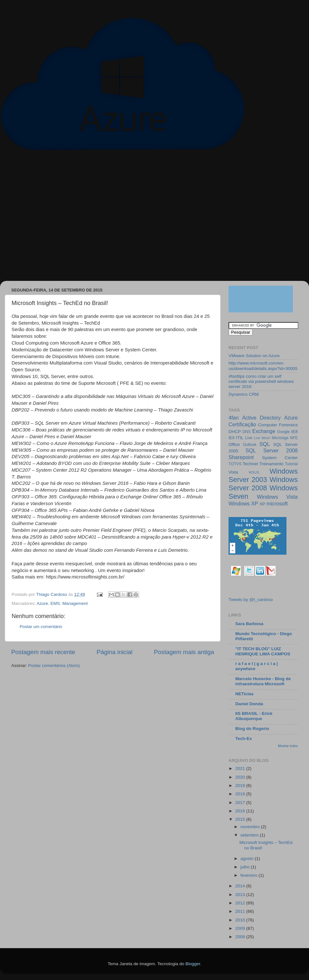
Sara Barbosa (249, 624)
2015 (241, 819)
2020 (241, 777)
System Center (280, 458)
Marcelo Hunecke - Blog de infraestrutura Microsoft (263, 681)
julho (246, 867)
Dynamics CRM (244, 394)
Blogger (193, 964)
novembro (251, 827)
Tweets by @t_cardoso (251, 600)
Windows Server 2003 (263, 475)
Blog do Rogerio (252, 729)
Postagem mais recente (43, 652)
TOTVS (235, 464)
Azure (42, 603)
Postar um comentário (41, 627)
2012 (241, 903)
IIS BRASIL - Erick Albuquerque (254, 716)
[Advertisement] (60, 219)
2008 (241, 937)
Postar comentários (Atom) (54, 666)
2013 (241, 895)
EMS (55, 603)
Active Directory (261, 418)
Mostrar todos (288, 746)
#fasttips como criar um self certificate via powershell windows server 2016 (261, 381)
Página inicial (114, 652)
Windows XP (243, 504)
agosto (248, 859)
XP (262, 504)
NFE (294, 438)
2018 (241, 794)
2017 (241, 803)
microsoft (277, 504)
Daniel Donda (249, 704)
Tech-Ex (244, 739)
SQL (265, 444)
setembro (250, 835)
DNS (247, 432)
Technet (250, 464)
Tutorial (291, 464)
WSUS (254, 472)
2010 (241, 920)
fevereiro (249, 875)
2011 (241, 911)
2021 (241, 768)
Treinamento (272, 464)
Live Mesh (262, 438)
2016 (241, 811)
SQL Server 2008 (272, 450)
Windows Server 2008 (263, 484)
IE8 (295, 432)
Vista (233, 472)
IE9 (231, 438)
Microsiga (280, 438)
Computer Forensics (278, 425)
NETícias (244, 694)
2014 (241, 886)
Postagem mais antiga (184, 652)
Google (283, 432)
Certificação (242, 424)
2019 (241, 786)
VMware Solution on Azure (254, 356)
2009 (241, 928)
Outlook (250, 445)
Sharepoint (241, 457)
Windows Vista (277, 497)
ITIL (240, 438)
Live (249, 438)
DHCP (235, 432)
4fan (234, 418)
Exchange (264, 431)
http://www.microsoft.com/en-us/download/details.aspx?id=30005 (263, 366)
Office (234, 444)
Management (75, 603)
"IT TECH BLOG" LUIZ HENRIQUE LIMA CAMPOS (263, 651)
